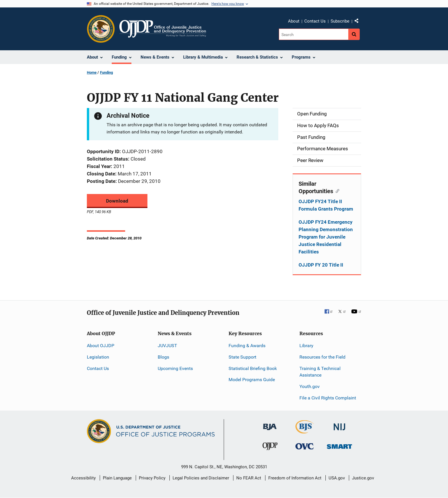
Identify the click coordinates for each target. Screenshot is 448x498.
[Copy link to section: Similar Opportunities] (336, 191)
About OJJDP (101, 346)
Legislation (98, 357)
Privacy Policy (152, 478)
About (294, 21)
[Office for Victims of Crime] (305, 446)
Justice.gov (363, 478)
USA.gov (337, 478)
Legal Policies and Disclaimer (201, 478)
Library (306, 346)
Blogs (163, 357)
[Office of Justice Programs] (101, 29)
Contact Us (315, 21)
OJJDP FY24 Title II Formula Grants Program (326, 205)
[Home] (163, 29)
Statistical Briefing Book (253, 368)
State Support (242, 357)
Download (117, 201)
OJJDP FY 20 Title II (321, 265)
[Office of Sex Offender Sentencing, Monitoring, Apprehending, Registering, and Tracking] (339, 445)
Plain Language (117, 478)
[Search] (314, 34)
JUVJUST (167, 346)
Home (92, 72)
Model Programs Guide (252, 380)
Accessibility (83, 478)
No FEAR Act (249, 478)
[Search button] (354, 34)
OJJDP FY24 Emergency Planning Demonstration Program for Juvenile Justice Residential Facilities (326, 237)
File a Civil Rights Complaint (328, 398)
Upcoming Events (175, 368)
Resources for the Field (322, 357)
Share (359, 22)
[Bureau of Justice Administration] (270, 424)
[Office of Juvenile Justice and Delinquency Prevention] (270, 448)
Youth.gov (310, 386)
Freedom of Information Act (295, 478)
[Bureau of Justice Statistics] (305, 431)
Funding (106, 72)
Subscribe (340, 21)
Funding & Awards (247, 346)
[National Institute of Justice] (339, 424)
